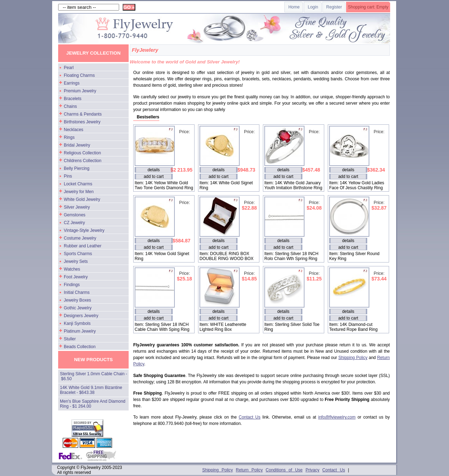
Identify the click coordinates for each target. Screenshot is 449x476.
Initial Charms (77, 292)
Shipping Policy (353, 358)
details (154, 170)
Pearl (69, 68)
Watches (72, 269)
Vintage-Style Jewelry (84, 230)
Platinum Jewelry (80, 331)
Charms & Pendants (83, 114)
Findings (72, 285)
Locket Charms (78, 184)
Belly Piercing (77, 168)
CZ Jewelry (74, 223)
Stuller (70, 339)
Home (294, 7)
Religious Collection (82, 153)
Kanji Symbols (77, 323)
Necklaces (73, 130)
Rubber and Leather (83, 246)
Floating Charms (79, 75)
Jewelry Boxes (77, 300)
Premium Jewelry (80, 91)
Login (313, 7)
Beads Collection (80, 347)
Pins (68, 176)
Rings (69, 137)
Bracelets (73, 99)
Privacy (312, 470)
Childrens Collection (83, 161)
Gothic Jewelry (78, 308)
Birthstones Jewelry (82, 122)
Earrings (72, 83)
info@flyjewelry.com (337, 417)
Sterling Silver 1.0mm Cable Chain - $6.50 (94, 376)
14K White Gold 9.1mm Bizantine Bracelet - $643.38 (91, 390)
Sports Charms (78, 254)
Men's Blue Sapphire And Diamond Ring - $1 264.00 (93, 404)
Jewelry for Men (79, 192)
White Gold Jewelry (82, 199)
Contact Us (250, 417)
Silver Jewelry (77, 207)
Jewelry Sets (76, 261)
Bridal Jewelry (77, 145)
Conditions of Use (284, 470)
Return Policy (249, 470)
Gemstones (75, 215)
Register (334, 7)
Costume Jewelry (80, 238)
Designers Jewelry (81, 316)
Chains (70, 106)
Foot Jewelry (76, 277)
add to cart (154, 177)
